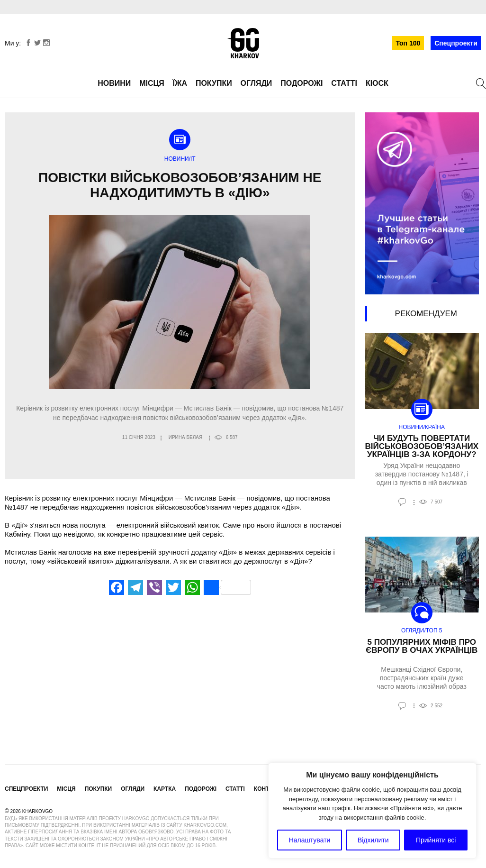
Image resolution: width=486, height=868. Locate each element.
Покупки (214, 83)
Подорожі (301, 83)
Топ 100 (408, 43)
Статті (344, 83)
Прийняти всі (436, 840)
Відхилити (373, 840)
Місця (152, 83)
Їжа (180, 83)
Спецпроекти (456, 43)
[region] (372, 811)
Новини (114, 83)
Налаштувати (310, 840)
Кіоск (377, 83)
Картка (165, 789)
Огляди (256, 83)
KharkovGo (243, 43)
